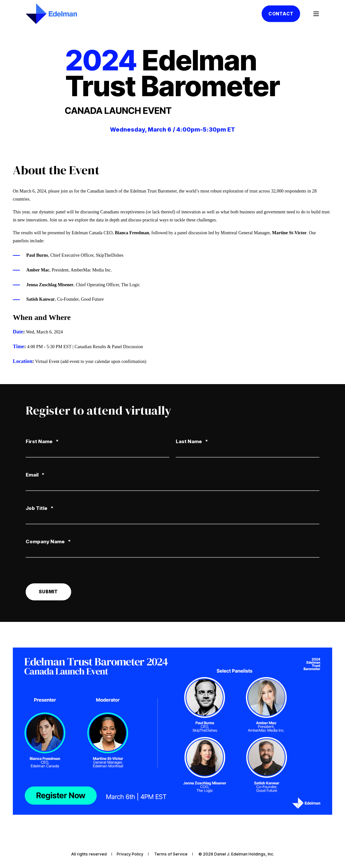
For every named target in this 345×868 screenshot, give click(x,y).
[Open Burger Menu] (316, 14)
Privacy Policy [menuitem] (130, 854)
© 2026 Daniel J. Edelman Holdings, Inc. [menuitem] (236, 854)
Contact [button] (281, 13)
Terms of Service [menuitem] (171, 854)
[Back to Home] (51, 14)
